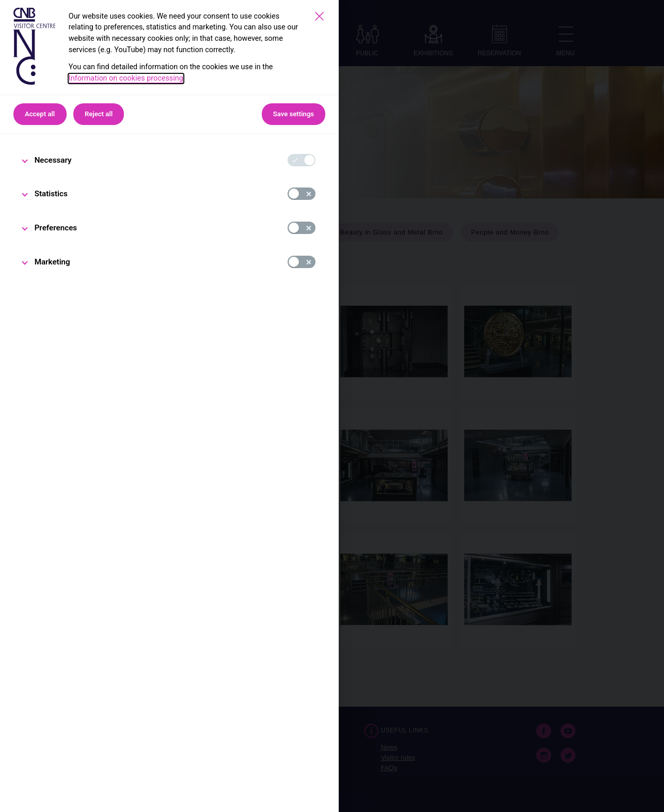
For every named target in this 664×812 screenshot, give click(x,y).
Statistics (51, 194)
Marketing (52, 262)
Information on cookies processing (126, 78)
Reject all (99, 114)
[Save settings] (319, 16)
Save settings (294, 114)
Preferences (56, 228)
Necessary (53, 160)
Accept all (40, 114)
